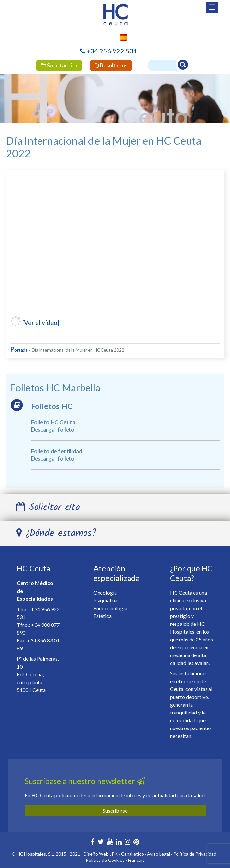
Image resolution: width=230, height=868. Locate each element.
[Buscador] (167, 65)
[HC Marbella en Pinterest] (136, 842)
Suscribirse (115, 810)
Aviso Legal (159, 854)
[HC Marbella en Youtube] (110, 842)
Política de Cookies (105, 860)
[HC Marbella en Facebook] (93, 842)
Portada (19, 350)
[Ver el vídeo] (40, 323)
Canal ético (132, 854)
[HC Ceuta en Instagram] (128, 842)
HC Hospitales (31, 854)
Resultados (111, 65)
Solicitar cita (59, 65)
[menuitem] (122, 37)
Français (136, 860)
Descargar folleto (53, 429)
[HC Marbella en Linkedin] (119, 842)
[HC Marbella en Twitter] (101, 842)
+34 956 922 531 (112, 51)
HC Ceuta (33, 568)
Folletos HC (52, 406)
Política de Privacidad (195, 854)
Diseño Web (96, 854)
